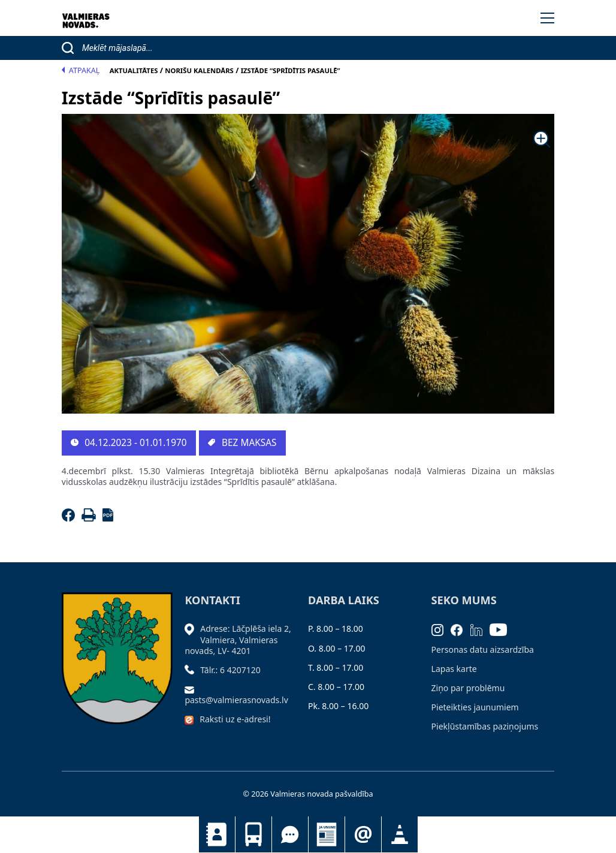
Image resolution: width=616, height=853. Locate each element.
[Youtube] (502, 629)
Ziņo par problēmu (468, 688)
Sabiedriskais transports (253, 834)
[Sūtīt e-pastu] (192, 689)
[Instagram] (441, 629)
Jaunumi (327, 834)
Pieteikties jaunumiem (363, 834)
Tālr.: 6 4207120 (230, 670)
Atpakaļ (81, 70)
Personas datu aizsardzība (483, 649)
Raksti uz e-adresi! (235, 719)
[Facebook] (70, 518)
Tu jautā (290, 834)
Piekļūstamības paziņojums (485, 726)
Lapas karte (454, 669)
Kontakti (217, 834)
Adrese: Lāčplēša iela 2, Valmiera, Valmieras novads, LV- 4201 (238, 639)
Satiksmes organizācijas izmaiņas (400, 834)
